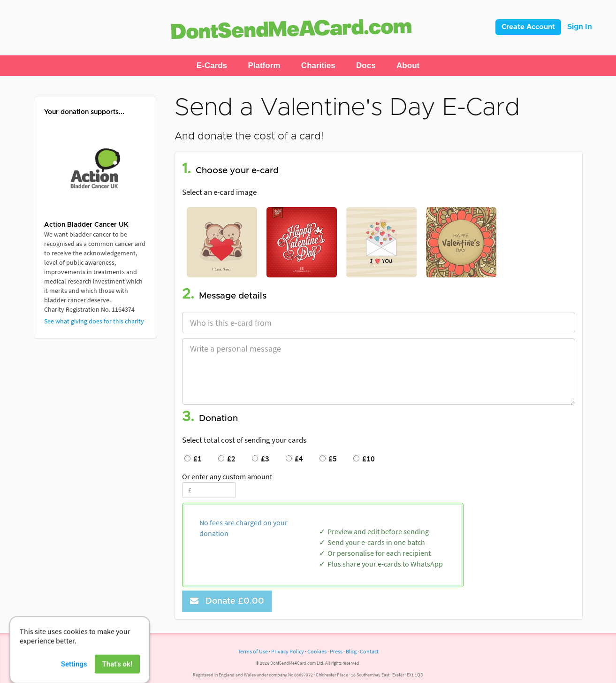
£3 (261, 459)
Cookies (317, 651)
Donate (227, 601)
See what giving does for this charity (94, 321)
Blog (351, 651)
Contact (369, 651)
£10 (364, 459)
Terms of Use (253, 651)
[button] (212, 66)
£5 (328, 459)
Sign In (580, 27)
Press (336, 651)
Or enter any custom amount (227, 476)
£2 (227, 459)
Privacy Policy (288, 651)
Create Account (528, 27)
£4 (294, 459)
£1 (193, 459)
